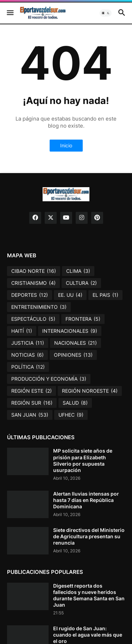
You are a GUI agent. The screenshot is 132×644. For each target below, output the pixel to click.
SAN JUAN (30, 415)
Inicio (66, 145)
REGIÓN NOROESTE (90, 391)
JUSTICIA (28, 343)
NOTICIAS (27, 355)
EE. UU (70, 295)
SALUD (75, 403)
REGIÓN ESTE (32, 391)
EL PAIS (105, 295)
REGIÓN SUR (32, 403)
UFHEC (71, 415)
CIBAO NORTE (34, 271)
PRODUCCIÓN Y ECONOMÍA (49, 379)
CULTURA (81, 283)
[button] (10, 13)
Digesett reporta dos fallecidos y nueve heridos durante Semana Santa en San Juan (89, 595)
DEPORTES (30, 295)
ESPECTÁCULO (33, 319)
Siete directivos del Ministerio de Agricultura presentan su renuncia (89, 536)
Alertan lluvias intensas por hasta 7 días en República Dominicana (86, 500)
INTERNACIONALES (70, 331)
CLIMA (78, 271)
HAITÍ (22, 331)
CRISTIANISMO (33, 283)
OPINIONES (73, 355)
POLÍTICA (28, 367)
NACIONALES (76, 343)
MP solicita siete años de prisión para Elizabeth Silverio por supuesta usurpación (83, 460)
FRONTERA (83, 319)
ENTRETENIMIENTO (39, 307)
